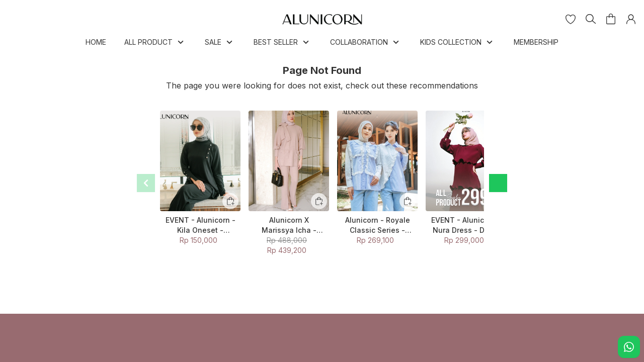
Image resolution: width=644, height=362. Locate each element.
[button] (571, 19)
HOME (96, 42)
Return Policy (189, 333)
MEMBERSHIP (536, 42)
